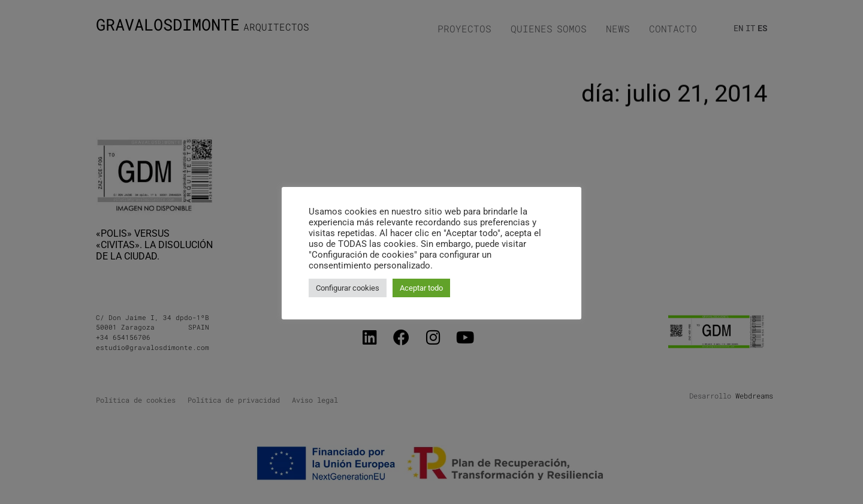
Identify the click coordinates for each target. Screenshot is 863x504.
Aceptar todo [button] (421, 288)
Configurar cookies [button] (348, 288)
